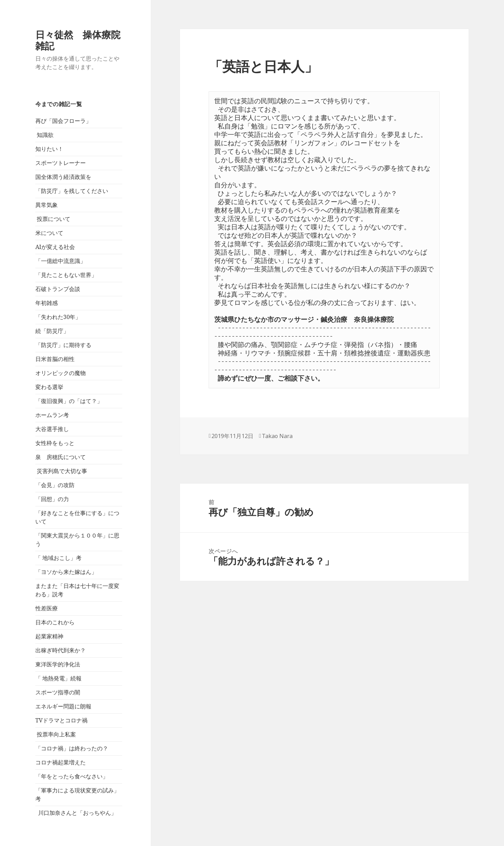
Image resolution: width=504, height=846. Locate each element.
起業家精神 (49, 636)
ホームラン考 (52, 415)
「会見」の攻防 (55, 485)
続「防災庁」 (52, 331)
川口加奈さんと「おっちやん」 (76, 813)
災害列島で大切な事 (61, 471)
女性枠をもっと (55, 443)
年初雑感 (47, 303)
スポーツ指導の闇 (58, 692)
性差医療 (47, 608)
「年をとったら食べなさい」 (72, 776)
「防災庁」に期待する (63, 345)
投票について (53, 219)
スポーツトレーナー (61, 163)
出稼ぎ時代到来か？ (61, 650)
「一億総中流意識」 (61, 261)
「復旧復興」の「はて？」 (69, 401)
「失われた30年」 (58, 317)
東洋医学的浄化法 (58, 664)
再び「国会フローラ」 (63, 121)
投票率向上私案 (56, 734)
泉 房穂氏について (61, 457)
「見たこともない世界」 (66, 275)
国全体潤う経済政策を (63, 177)
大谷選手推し (52, 429)
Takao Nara (277, 436)
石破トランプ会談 (58, 289)
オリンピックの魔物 (61, 373)
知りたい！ (49, 149)
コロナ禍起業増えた (61, 762)
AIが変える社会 (55, 247)
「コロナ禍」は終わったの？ (72, 748)
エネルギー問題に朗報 (63, 706)
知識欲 (44, 135)
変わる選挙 (49, 387)
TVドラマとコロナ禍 (61, 720)
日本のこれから (55, 622)
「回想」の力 (52, 499)
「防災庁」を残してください (72, 191)
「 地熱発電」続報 (58, 678)
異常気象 (47, 205)
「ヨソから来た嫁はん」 (66, 572)
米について (49, 233)
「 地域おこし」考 (58, 558)
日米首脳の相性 (55, 359)
